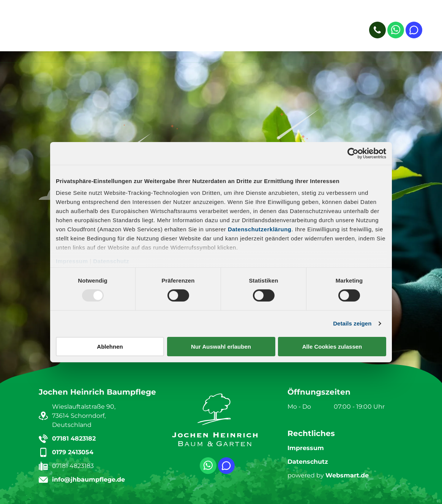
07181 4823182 (74, 438)
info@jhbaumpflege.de (88, 480)
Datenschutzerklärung (260, 229)
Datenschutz (111, 261)
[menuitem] (116, 29)
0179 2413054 (73, 452)
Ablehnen (110, 347)
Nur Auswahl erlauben (221, 347)
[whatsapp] (396, 31)
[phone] (377, 31)
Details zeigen (352, 323)
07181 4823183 (73, 466)
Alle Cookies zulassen (332, 347)
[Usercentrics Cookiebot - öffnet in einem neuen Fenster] (353, 153)
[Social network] (414, 31)
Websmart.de (347, 475)
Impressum (72, 261)
